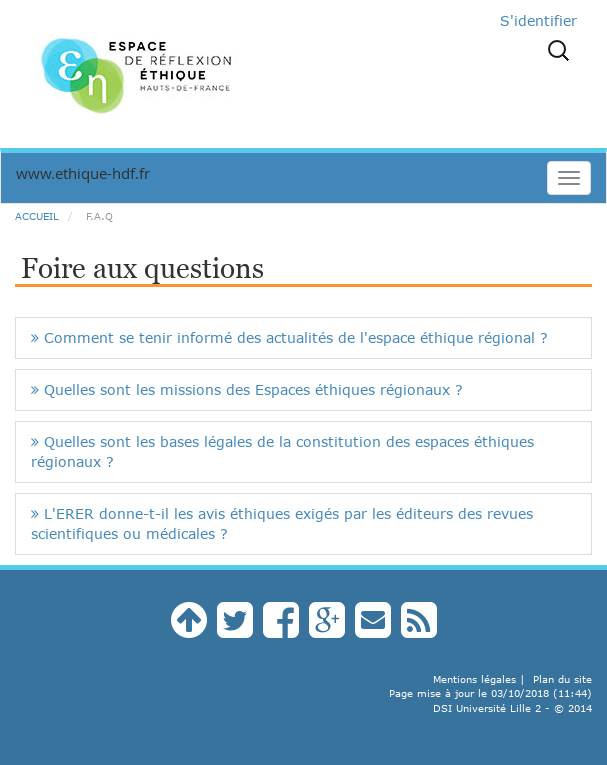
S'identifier (538, 20)
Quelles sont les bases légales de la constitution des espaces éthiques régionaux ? (282, 451)
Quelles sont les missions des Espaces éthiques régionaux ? (247, 389)
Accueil (37, 216)
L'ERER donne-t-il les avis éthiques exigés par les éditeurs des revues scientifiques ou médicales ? (282, 523)
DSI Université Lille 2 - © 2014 (512, 708)
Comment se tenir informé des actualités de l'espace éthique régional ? (289, 337)
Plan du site (562, 679)
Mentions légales (474, 679)
